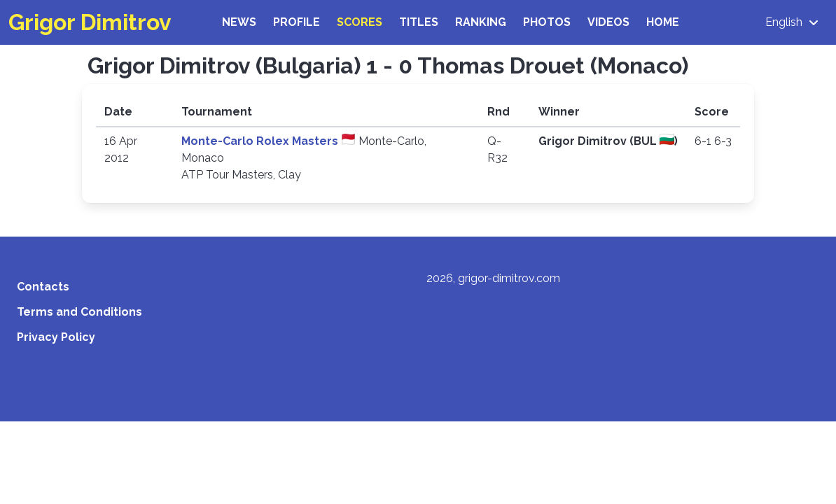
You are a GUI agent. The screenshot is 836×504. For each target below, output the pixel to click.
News (239, 22)
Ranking (481, 22)
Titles (419, 22)
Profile (297, 22)
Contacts (43, 287)
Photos (547, 22)
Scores (360, 22)
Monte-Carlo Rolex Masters (261, 141)
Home (663, 22)
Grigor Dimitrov (90, 22)
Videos (608, 22)
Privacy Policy (56, 337)
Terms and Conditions (79, 312)
